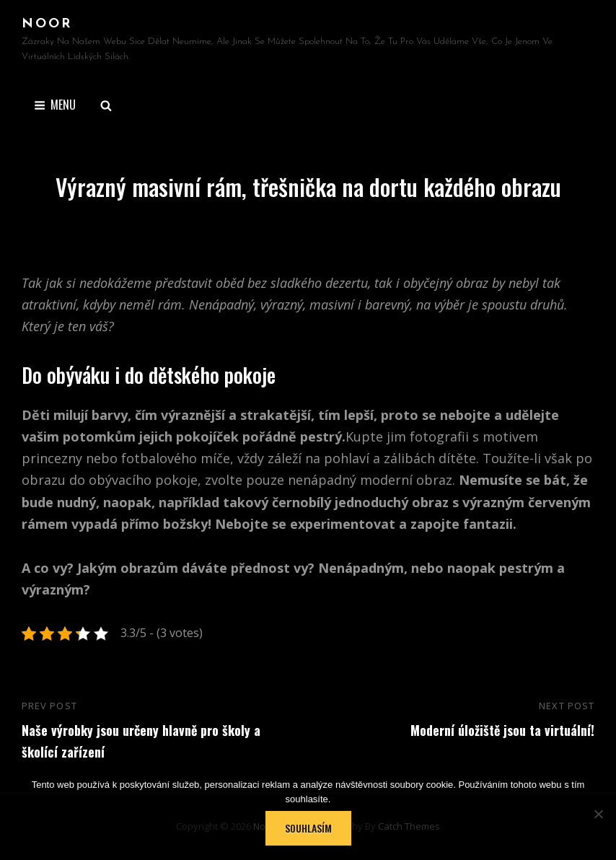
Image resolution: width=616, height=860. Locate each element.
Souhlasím (308, 828)
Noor (47, 24)
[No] (598, 814)
